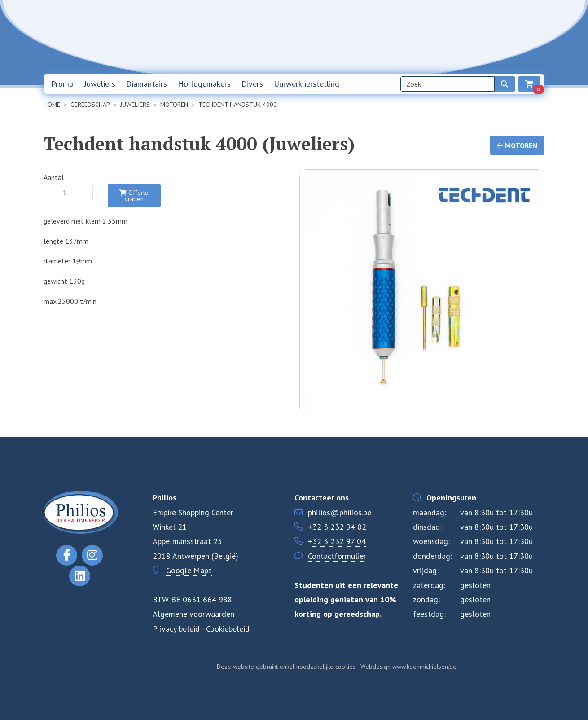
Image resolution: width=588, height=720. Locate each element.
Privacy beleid (176, 629)
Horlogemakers (204, 84)
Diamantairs (147, 84)
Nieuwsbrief (390, 36)
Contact (474, 36)
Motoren (517, 145)
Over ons (435, 36)
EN (528, 37)
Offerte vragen (134, 196)
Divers (252, 84)
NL (505, 37)
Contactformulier (337, 556)
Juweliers (100, 84)
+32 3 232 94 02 (337, 527)
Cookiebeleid (228, 629)
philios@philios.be (340, 512)
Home (349, 36)
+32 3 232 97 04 (337, 541)
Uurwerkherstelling (307, 84)
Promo (62, 84)
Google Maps (189, 570)
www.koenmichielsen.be (424, 667)
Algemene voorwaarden (193, 614)
